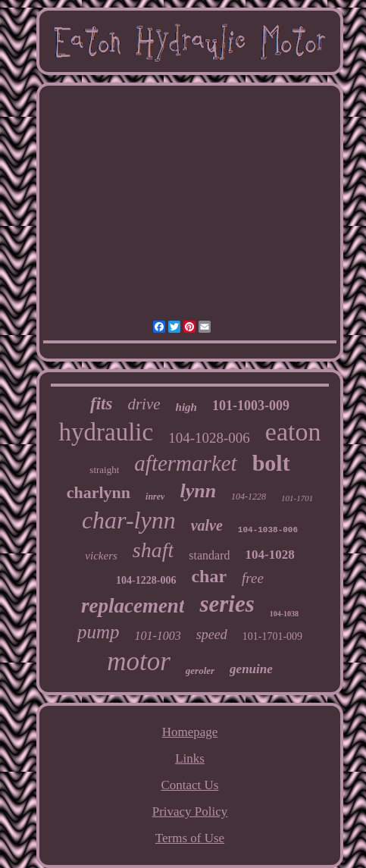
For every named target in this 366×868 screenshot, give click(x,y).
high (186, 407)
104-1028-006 (209, 438)
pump (99, 632)
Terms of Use (190, 838)
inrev (155, 497)
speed (212, 635)
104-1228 (249, 497)
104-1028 (269, 555)
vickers (101, 556)
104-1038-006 (268, 530)
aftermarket (185, 463)
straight (104, 470)
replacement (133, 606)
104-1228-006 (146, 580)
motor (139, 661)
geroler (200, 671)
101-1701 (297, 498)
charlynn (99, 492)
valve (207, 525)
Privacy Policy (190, 812)
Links (190, 758)
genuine (251, 669)
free (253, 578)
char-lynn (129, 520)
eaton (293, 432)
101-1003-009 (251, 406)
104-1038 (284, 614)
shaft (153, 550)
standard (209, 555)
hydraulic (106, 432)
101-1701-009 (272, 636)
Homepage (190, 732)
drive (144, 404)
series (227, 604)
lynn (198, 491)
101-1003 (157, 636)
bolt (271, 463)
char (209, 576)
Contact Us (189, 785)
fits (101, 404)
